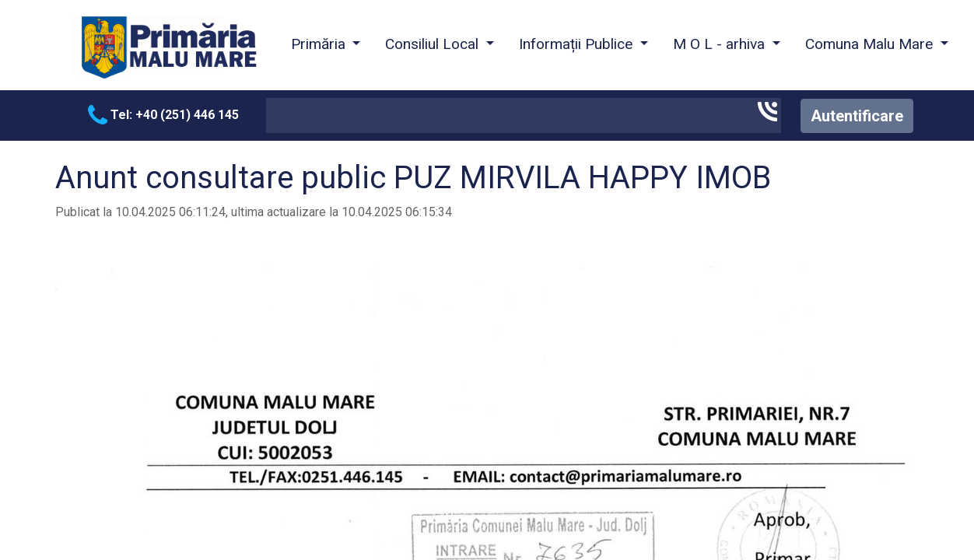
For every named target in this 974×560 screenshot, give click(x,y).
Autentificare (857, 116)
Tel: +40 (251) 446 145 (163, 115)
